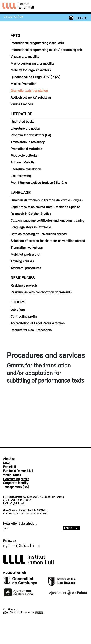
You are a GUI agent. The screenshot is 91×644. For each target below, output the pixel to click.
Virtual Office (13, 16)
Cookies (11, 612)
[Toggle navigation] (85, 6)
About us (9, 459)
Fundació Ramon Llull (18, 471)
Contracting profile (16, 479)
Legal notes (28, 612)
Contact (13, 609)
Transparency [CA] (16, 487)
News (7, 463)
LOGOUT (81, 18)
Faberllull (9, 467)
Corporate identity (16, 483)
